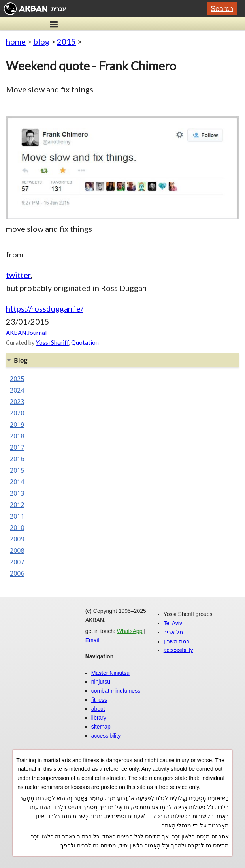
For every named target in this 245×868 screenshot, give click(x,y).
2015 (66, 41)
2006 (17, 573)
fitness (99, 700)
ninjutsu (101, 682)
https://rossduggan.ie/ (45, 308)
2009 (17, 539)
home (16, 41)
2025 (17, 379)
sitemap (101, 727)
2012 (17, 505)
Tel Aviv (173, 623)
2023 (17, 402)
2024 (17, 390)
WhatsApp (130, 631)
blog (41, 41)
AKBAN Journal (26, 333)
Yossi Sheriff (52, 342)
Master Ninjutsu (110, 673)
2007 (17, 562)
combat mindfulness (116, 691)
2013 (17, 493)
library (99, 718)
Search (222, 9)
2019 (17, 425)
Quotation (85, 342)
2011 (17, 516)
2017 (17, 447)
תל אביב (173, 632)
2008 (17, 550)
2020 (17, 413)
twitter (18, 275)
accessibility (106, 736)
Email (92, 640)
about (98, 709)
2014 (17, 482)
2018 (17, 436)
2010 (17, 528)
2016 (17, 459)
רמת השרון (177, 641)
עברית (59, 9)
